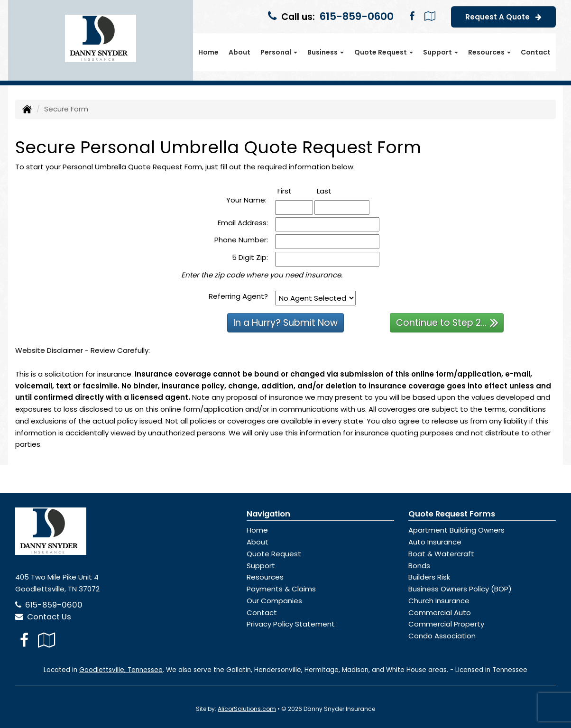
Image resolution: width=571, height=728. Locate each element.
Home (208, 52)
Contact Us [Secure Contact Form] (43, 617)
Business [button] (326, 52)
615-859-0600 (357, 16)
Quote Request (274, 554)
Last (335, 191)
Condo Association (442, 636)
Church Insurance (439, 601)
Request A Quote (503, 16)
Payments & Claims (281, 589)
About (239, 52)
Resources (265, 577)
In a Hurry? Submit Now (285, 323)
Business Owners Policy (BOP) (460, 589)
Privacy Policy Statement (291, 624)
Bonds (419, 566)
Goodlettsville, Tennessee (121, 670)
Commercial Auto (440, 613)
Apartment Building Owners (456, 530)
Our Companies (274, 601)
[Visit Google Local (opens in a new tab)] (430, 16)
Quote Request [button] (384, 52)
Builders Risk (429, 577)
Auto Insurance (435, 542)
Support (261, 566)
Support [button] (441, 52)
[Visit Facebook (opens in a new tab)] (412, 16)
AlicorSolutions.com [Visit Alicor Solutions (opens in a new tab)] (247, 709)
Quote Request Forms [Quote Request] (452, 514)
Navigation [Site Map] (268, 514)
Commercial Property (446, 624)
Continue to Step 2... (447, 322)
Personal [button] (279, 52)
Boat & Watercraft (441, 554)
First (295, 191)
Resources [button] (489, 52)
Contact (536, 52)
